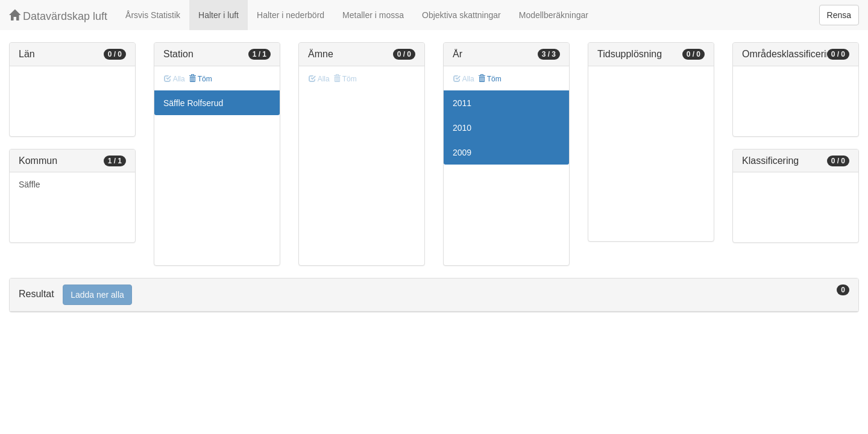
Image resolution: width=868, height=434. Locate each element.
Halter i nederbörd (291, 15)
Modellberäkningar (554, 15)
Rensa (839, 15)
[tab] (434, 295)
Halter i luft (219, 15)
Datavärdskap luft (58, 16)
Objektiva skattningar (461, 15)
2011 (462, 103)
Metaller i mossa (373, 15)
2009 (462, 153)
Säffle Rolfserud (193, 103)
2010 (462, 128)
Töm (200, 79)
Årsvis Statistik (153, 15)
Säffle (30, 184)
